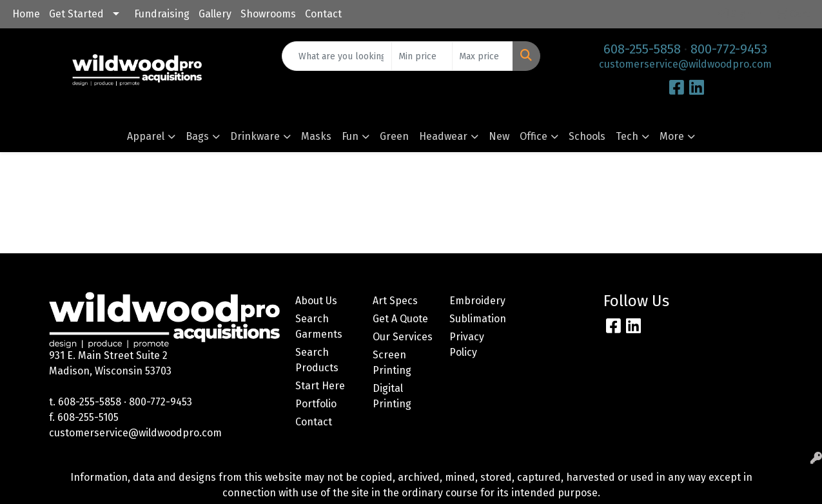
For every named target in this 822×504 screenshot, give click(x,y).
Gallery (215, 14)
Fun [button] (350, 136)
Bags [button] (197, 136)
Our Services (403, 337)
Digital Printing (392, 396)
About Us (316, 301)
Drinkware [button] (255, 136)
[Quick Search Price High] (483, 56)
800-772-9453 (729, 49)
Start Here (320, 386)
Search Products (317, 360)
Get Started (76, 14)
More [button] (672, 136)
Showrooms (268, 14)
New (499, 136)
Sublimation (478, 319)
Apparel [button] (146, 136)
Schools (587, 136)
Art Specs (395, 301)
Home (26, 14)
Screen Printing (392, 363)
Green (394, 136)
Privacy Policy (467, 344)
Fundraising (162, 14)
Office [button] (533, 136)
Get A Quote (400, 319)
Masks (316, 136)
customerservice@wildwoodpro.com (685, 64)
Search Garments (319, 326)
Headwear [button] (443, 136)
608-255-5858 (642, 49)
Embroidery (477, 301)
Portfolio (316, 404)
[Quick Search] (337, 56)
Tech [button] (627, 136)
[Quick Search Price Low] (422, 56)
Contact (323, 14)
